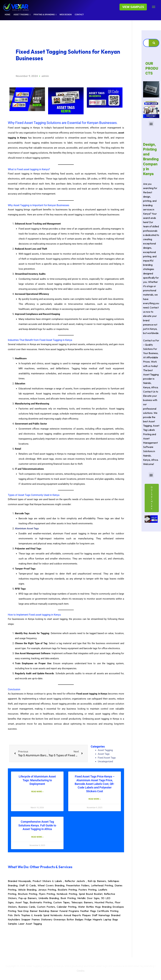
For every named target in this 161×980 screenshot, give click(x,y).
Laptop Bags (111, 920)
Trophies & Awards (32, 915)
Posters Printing (87, 890)
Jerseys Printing (47, 890)
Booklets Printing (67, 890)
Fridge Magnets (93, 920)
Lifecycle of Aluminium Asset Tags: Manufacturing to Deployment (37, 780)
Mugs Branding (103, 907)
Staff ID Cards (28, 885)
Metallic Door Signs (88, 898)
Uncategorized (105, 761)
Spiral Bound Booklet (90, 894)
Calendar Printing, (67, 907)
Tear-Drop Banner (28, 911)
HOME (8, 15)
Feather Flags (88, 911)
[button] (133, 7)
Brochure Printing (28, 894)
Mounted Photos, (105, 903)
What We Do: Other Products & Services (40, 867)
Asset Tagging (105, 750)
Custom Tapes (61, 903)
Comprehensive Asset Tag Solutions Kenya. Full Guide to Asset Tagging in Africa (37, 825)
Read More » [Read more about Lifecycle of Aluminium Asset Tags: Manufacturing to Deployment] (37, 792)
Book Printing (68, 898)
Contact (79, 15)
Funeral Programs (69, 911)
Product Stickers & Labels (47, 881)
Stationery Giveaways (53, 920)
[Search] (154, 43)
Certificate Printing (108, 911)
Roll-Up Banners (97, 881)
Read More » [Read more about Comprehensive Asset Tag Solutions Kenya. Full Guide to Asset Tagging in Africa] (37, 837)
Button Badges (75, 920)
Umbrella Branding (49, 898)
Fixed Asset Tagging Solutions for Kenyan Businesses (68, 55)
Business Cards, (28, 907)
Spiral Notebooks (53, 915)
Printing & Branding (45, 15)
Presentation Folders (78, 885)
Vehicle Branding (27, 890)
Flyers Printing (47, 894)
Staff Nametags (101, 915)
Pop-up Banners (28, 898)
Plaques (86, 915)
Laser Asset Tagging (30, 924)
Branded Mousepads (19, 881)
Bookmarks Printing (41, 903)
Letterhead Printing (102, 885)
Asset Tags (104, 754)
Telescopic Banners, (83, 903)
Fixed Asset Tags (107, 758)
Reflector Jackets (75, 881)
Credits (81, 971)
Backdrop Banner (49, 911)
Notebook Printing (67, 894)
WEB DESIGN (66, 15)
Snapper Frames (31, 920)
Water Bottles (86, 907)
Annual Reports (72, 915)
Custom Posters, (47, 907)
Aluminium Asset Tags (27, 529)
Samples (12, 924)
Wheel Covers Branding (51, 885)
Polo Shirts (14, 915)
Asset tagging (22, 15)
